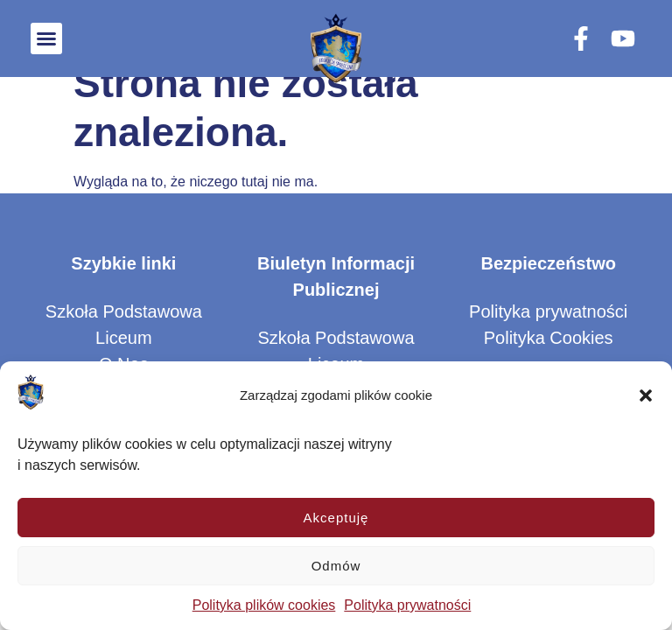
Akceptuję (336, 518)
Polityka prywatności (407, 605)
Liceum (123, 338)
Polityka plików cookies (264, 605)
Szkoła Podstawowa (124, 311)
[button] (646, 395)
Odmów (336, 566)
